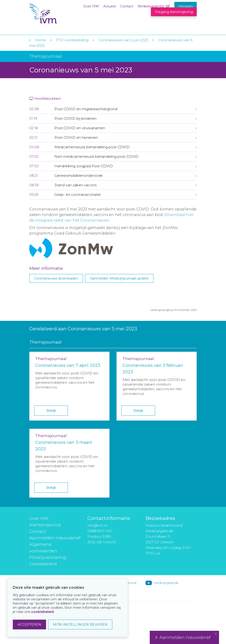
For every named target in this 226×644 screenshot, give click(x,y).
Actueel (110, 6)
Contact (127, 6)
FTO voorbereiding (73, 40)
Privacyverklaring (48, 557)
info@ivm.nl (97, 525)
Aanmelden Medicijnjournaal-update (119, 278)
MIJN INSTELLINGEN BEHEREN (80, 625)
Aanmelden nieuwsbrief (55, 538)
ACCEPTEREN (29, 625)
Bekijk (51, 411)
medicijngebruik (166, 583)
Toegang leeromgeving (174, 12)
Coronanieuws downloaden (56, 278)
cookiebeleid (42, 612)
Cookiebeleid (43, 564)
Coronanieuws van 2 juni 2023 (123, 40)
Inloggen (186, 6)
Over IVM (91, 6)
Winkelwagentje (151, 6)
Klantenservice (45, 525)
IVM (58, 14)
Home (40, 40)
